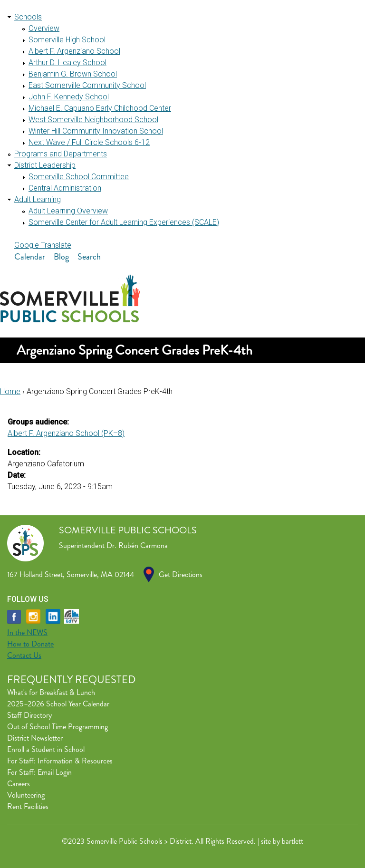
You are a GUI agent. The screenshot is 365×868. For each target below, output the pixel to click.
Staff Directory (29, 715)
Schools (28, 17)
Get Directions (181, 574)
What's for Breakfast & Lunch (51, 692)
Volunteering (26, 795)
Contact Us (24, 655)
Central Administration (65, 188)
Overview (44, 28)
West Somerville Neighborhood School (93, 120)
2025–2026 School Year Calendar (58, 704)
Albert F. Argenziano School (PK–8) (66, 433)
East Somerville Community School (87, 85)
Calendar (30, 257)
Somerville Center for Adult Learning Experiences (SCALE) (124, 222)
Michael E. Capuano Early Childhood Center (100, 108)
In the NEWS (27, 632)
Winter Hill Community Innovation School (96, 131)
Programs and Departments (61, 154)
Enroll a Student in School (46, 749)
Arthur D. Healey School (67, 63)
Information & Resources (75, 761)
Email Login (55, 772)
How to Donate (30, 644)
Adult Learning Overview (68, 211)
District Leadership (45, 165)
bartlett (293, 841)
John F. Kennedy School (69, 97)
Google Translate (43, 245)
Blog (61, 257)
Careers (19, 784)
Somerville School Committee (79, 177)
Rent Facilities (28, 806)
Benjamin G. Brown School (73, 74)
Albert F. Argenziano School (74, 51)
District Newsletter (35, 738)
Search (89, 257)
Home (10, 391)
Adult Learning (38, 199)
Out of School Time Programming (58, 727)
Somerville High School (67, 40)
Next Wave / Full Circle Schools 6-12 (89, 142)
